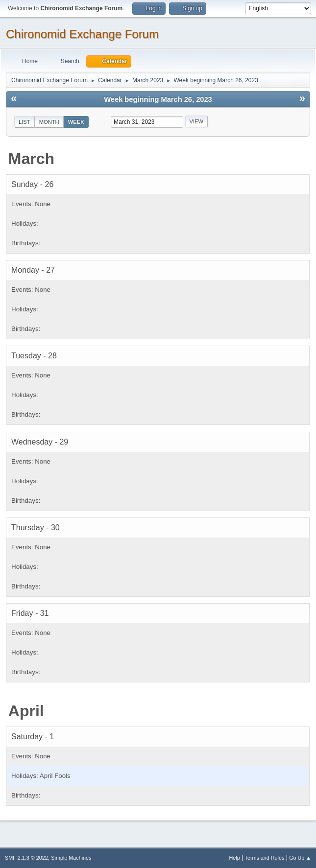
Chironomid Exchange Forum (82, 34)
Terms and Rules (265, 858)
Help (235, 858)
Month (49, 122)
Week (76, 122)
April (26, 711)
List (24, 122)
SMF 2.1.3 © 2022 (26, 858)
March (31, 159)
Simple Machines (71, 858)
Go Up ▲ (300, 858)
